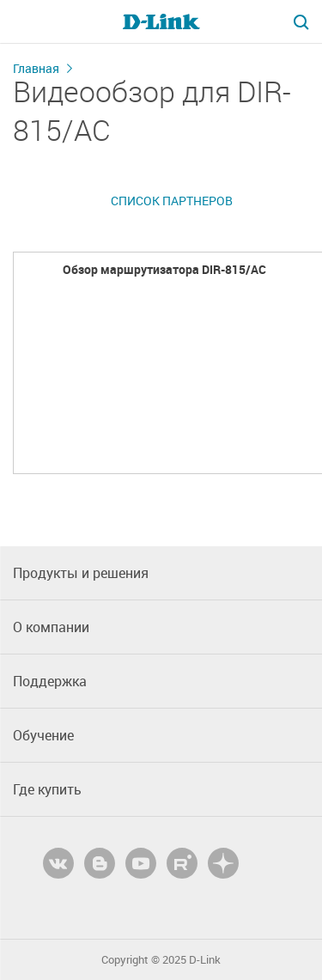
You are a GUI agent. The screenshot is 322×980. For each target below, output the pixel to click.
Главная (36, 68)
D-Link (205, 960)
